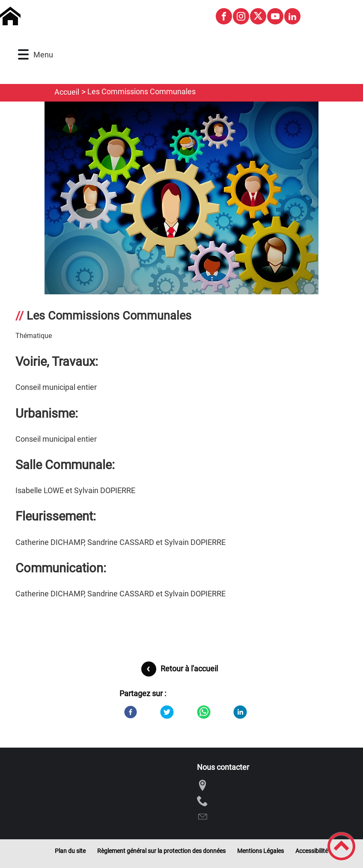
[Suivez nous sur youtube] (275, 16)
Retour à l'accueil (189, 669)
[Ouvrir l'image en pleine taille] (181, 202)
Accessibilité (312, 851)
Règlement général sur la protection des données (161, 851)
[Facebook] (131, 712)
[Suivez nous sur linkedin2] (292, 16)
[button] (23, 55)
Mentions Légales (260, 851)
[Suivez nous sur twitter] (258, 16)
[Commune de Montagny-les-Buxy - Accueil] (104, 16)
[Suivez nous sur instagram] (241, 16)
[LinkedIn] (240, 712)
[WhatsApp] (204, 712)
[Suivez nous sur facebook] (224, 16)
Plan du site (70, 851)
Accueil (67, 92)
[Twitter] (167, 712)
